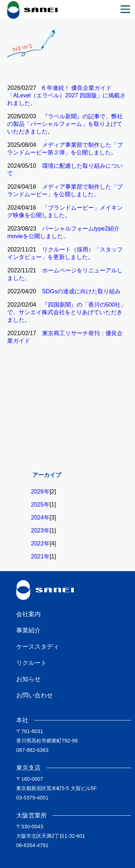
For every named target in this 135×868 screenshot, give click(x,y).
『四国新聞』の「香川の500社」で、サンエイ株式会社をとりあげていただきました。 (67, 312)
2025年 (40, 505)
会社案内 (28, 614)
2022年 (40, 543)
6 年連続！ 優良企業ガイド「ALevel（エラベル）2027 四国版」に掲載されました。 (66, 95)
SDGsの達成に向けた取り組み (82, 291)
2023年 (40, 531)
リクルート (31, 663)
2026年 (40, 492)
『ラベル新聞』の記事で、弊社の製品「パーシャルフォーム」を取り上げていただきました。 (65, 124)
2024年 (40, 518)
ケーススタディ (38, 647)
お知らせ (28, 679)
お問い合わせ (35, 695)
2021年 (40, 556)
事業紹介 (28, 630)
